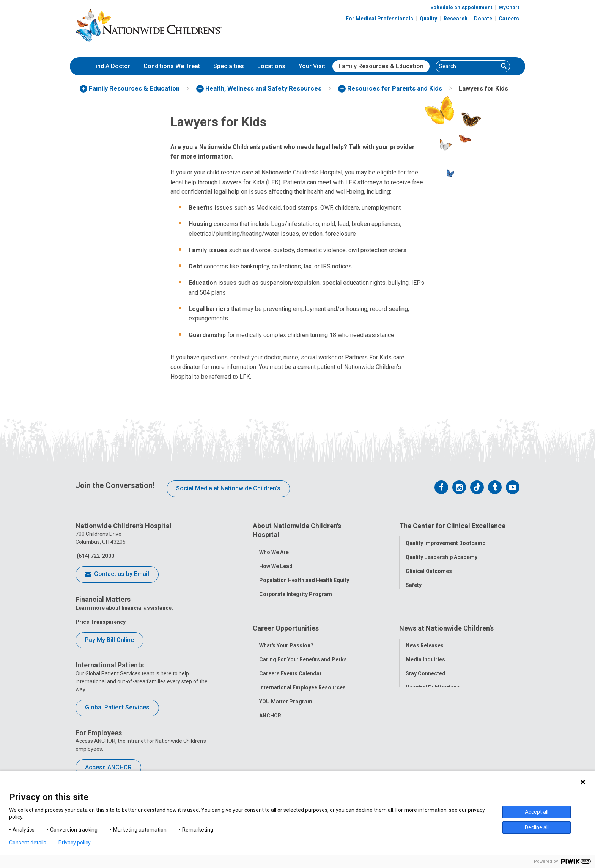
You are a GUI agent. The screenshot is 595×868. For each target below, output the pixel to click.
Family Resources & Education (381, 66)
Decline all (537, 827)
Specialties (229, 66)
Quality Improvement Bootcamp (445, 540)
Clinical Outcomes (429, 568)
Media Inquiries (425, 657)
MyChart (509, 7)
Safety (414, 582)
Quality (428, 19)
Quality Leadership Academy (442, 554)
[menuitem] (111, 66)
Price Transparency (101, 622)
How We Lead (276, 563)
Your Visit (312, 66)
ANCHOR (270, 713)
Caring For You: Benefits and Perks (303, 657)
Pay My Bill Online (109, 640)
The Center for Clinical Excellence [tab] (452, 526)
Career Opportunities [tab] (286, 629)
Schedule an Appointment (461, 7)
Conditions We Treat (172, 66)
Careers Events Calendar (290, 671)
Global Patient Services (117, 707)
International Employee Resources (302, 685)
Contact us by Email (117, 574)
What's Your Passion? (286, 643)
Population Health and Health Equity (304, 577)
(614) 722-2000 (95, 556)
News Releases (425, 643)
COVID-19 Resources (286, 727)
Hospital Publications (433, 685)
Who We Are (274, 549)
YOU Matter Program (286, 699)
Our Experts (420, 699)
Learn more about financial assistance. (124, 608)
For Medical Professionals (379, 19)
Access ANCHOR (108, 767)
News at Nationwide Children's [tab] (446, 629)
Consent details (28, 843)
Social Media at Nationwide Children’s (228, 488)
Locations (271, 66)
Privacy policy (75, 843)
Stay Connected (426, 671)
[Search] (467, 66)
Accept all (537, 812)
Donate (483, 19)
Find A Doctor (111, 66)
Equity (413, 596)
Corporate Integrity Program (296, 591)
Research (456, 19)
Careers (509, 19)
